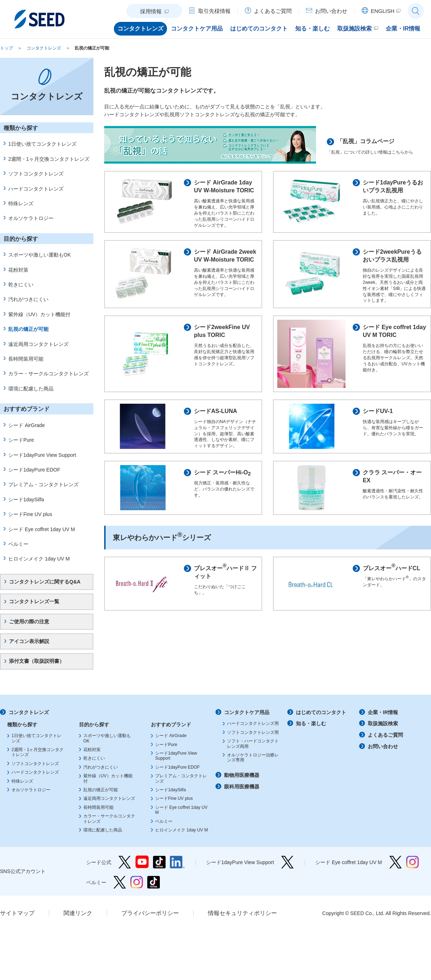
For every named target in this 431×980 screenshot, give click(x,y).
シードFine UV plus (30, 514)
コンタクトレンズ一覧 (34, 601)
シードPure (21, 440)
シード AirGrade (27, 425)
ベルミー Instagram (137, 890)
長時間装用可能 (26, 359)
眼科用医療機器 (242, 794)
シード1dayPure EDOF (34, 470)
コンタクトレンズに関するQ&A (45, 582)
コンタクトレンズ (44, 48)
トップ (6, 48)
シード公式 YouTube (142, 870)
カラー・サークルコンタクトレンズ (48, 374)
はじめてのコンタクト (321, 721)
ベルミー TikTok (154, 890)
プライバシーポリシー (150, 921)
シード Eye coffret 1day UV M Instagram (413, 870)
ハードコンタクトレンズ (36, 189)
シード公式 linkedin (177, 870)
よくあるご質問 (385, 743)
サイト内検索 (416, 11)
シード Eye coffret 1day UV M (42, 529)
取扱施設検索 (383, 732)
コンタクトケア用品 (247, 721)
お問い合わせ (383, 755)
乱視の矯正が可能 (92, 48)
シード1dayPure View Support (42, 455)
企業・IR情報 (383, 721)
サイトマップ (17, 921)
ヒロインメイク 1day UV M (39, 559)
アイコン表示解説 (29, 641)
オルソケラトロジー (31, 218)
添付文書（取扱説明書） (37, 661)
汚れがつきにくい (28, 299)
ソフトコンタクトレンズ (36, 174)
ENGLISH (383, 11)
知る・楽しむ (311, 732)
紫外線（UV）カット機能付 (39, 314)
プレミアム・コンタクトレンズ (43, 484)
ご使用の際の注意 (29, 622)
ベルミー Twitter (120, 890)
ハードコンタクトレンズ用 (253, 732)
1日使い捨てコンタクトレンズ (42, 144)
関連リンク (78, 921)
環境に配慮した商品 (31, 389)
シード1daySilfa (26, 500)
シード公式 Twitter (125, 870)
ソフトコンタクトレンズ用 (253, 741)
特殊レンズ (21, 203)
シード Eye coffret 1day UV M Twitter (396, 870)
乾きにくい (21, 285)
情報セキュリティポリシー (242, 921)
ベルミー (18, 544)
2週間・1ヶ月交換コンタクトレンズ (49, 159)
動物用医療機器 (242, 783)
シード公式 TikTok (159, 870)
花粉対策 (18, 270)
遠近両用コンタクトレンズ (38, 344)
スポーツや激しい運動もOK (40, 255)
